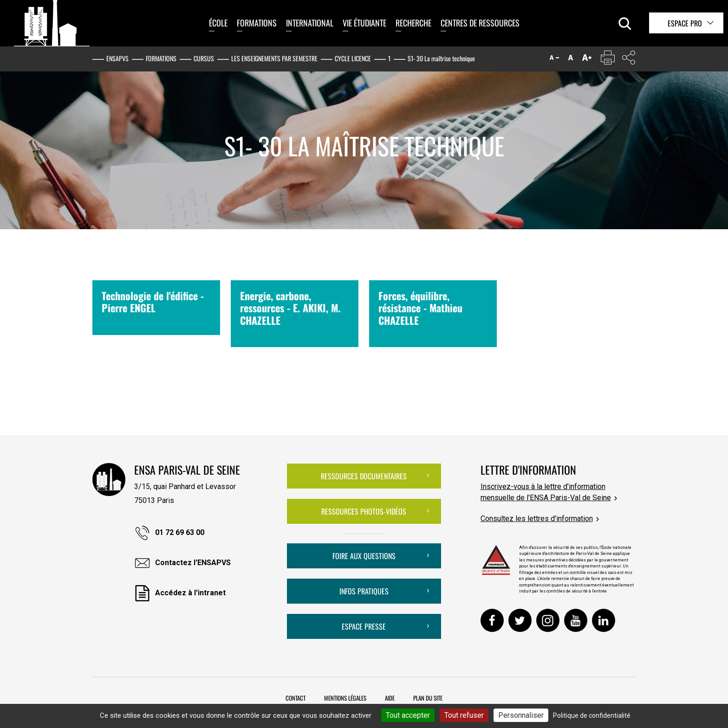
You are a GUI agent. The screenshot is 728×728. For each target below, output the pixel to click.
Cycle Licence (353, 58)
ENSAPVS (117, 58)
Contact (296, 698)
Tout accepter (408, 715)
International (310, 23)
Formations (257, 23)
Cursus (204, 58)
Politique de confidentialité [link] (592, 715)
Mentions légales (345, 698)
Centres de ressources (480, 23)
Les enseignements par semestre (274, 58)
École (218, 23)
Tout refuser (464, 715)
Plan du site (428, 698)
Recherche (413, 23)
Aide (390, 698)
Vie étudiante (364, 23)
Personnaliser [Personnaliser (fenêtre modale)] (521, 715)
